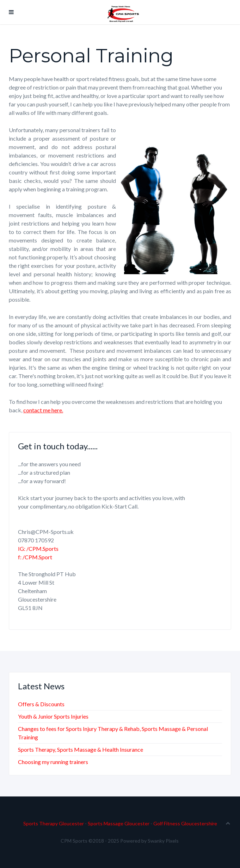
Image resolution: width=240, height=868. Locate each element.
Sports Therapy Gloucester (54, 823)
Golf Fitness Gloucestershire (185, 823)
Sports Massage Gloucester (119, 823)
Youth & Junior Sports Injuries (53, 716)
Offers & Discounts (41, 704)
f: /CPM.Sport (35, 557)
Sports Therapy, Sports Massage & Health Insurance (81, 749)
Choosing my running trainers (53, 762)
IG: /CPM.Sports (38, 549)
